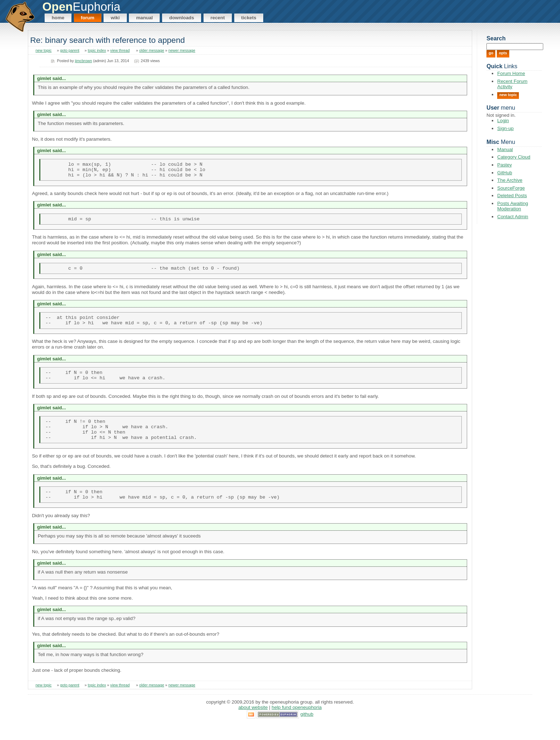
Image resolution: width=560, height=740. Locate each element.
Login (503, 121)
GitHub (504, 173)
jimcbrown (84, 61)
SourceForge (511, 188)
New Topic (508, 95)
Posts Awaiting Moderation (512, 206)
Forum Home (511, 73)
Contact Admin (513, 217)
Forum (87, 18)
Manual (144, 18)
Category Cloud (514, 157)
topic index (97, 50)
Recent (217, 18)
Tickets (249, 18)
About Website (253, 724)
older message (152, 50)
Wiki (115, 18)
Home (58, 18)
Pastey (504, 165)
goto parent (70, 50)
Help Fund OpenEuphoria (297, 724)
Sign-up (505, 128)
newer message (182, 50)
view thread (120, 50)
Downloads (182, 18)
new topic (43, 50)
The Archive (510, 180)
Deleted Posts (512, 196)
